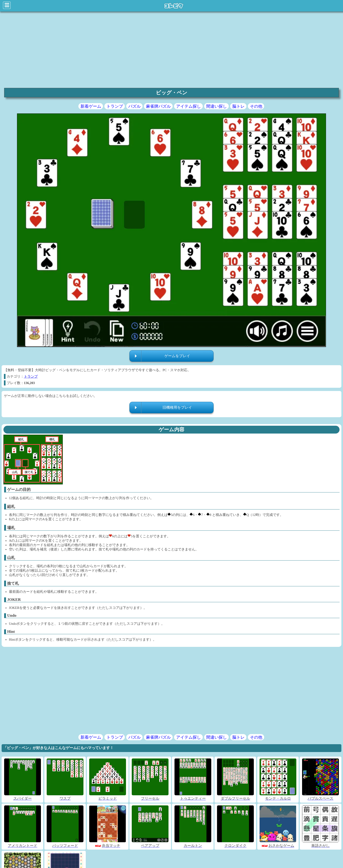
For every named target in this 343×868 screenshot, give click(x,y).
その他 (256, 106)
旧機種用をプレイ (177, 407)
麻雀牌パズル (158, 106)
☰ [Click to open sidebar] (7, 5)
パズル (134, 106)
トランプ (115, 106)
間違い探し (217, 106)
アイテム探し (189, 106)
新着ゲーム (91, 106)
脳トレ (238, 106)
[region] (171, 49)
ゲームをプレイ (177, 356)
